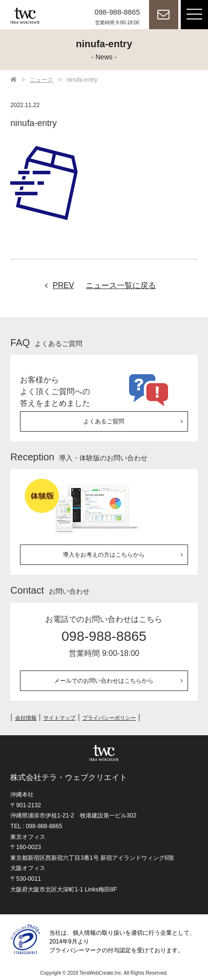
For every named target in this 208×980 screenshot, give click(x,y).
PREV (57, 285)
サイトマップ (59, 718)
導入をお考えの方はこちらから (104, 555)
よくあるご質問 (104, 421)
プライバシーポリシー (109, 718)
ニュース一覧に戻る (121, 285)
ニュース (41, 80)
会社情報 (26, 718)
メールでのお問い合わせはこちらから (104, 681)
